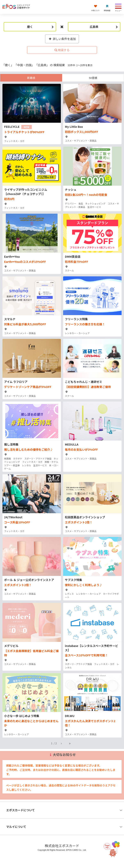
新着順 (31, 78)
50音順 (93, 78)
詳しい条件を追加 (62, 39)
